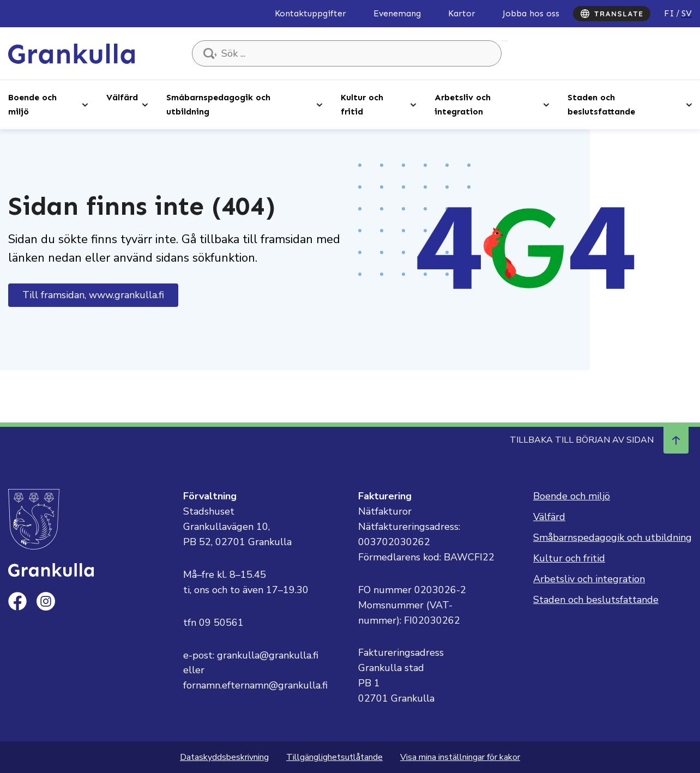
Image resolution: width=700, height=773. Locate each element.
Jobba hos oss (531, 13)
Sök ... (505, 41)
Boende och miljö (32, 104)
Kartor (462, 13)
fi (669, 13)
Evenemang (397, 13)
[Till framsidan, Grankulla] (71, 53)
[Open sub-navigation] (85, 104)
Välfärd (122, 97)
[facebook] (17, 601)
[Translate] (612, 14)
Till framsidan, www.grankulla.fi (93, 295)
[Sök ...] (347, 53)
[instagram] (46, 601)
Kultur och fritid (362, 104)
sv (687, 13)
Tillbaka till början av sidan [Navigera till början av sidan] (599, 440)
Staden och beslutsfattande (601, 104)
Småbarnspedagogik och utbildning (218, 104)
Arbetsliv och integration (463, 104)
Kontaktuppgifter (310, 13)
